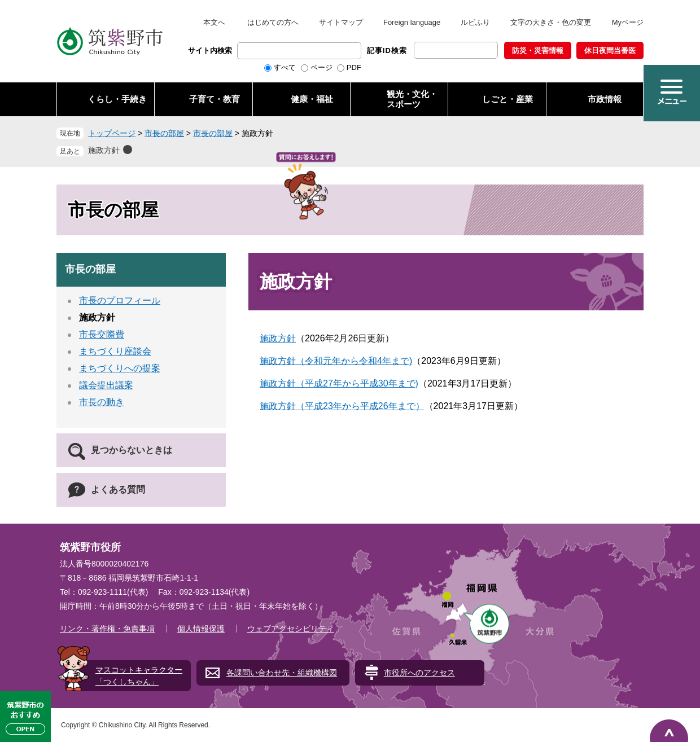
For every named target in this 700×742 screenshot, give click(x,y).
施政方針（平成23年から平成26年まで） (342, 406)
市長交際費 (102, 334)
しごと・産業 (508, 99)
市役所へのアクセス (419, 673)
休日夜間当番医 (610, 51)
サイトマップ (341, 22)
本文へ (214, 22)
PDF (354, 67)
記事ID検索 (387, 51)
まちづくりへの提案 (120, 368)
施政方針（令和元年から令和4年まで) (336, 361)
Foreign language (412, 22)
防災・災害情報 (538, 51)
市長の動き (102, 402)
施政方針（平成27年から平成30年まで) (339, 383)
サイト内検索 (210, 51)
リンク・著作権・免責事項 (107, 629)
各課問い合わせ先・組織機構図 (282, 673)
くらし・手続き (117, 99)
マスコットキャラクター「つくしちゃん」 (139, 676)
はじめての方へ (273, 22)
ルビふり (475, 22)
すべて (285, 67)
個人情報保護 (201, 629)
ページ (321, 67)
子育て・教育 (215, 99)
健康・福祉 (312, 99)
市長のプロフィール (120, 300)
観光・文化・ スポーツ (412, 99)
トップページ (112, 133)
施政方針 (104, 150)
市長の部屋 (164, 133)
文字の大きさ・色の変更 (551, 22)
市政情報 (605, 99)
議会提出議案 (106, 385)
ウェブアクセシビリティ (291, 629)
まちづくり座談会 (115, 351)
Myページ (628, 22)
